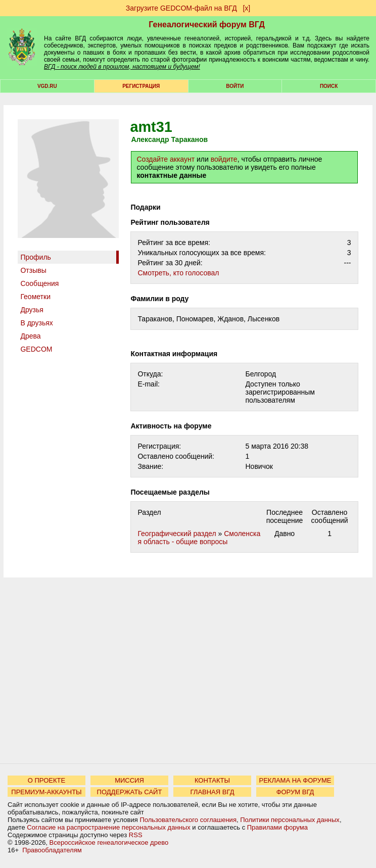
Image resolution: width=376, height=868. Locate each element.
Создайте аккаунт (166, 159)
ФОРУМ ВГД (295, 792)
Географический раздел (177, 534)
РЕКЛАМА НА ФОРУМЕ (295, 780)
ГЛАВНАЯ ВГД (213, 792)
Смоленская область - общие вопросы (199, 538)
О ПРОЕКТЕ (46, 780)
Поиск (329, 86)
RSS (136, 835)
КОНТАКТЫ (212, 780)
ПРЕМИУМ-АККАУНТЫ (46, 792)
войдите (224, 159)
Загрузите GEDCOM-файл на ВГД (181, 8)
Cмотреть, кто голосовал (178, 273)
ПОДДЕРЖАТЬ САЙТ (130, 792)
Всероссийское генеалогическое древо (109, 842)
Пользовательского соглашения (188, 820)
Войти (235, 86)
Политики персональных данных (290, 820)
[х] (246, 8)
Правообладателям (52, 850)
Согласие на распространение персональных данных (108, 827)
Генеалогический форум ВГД (207, 25)
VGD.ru (47, 86)
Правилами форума (277, 827)
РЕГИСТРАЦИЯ (141, 86)
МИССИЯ (129, 780)
